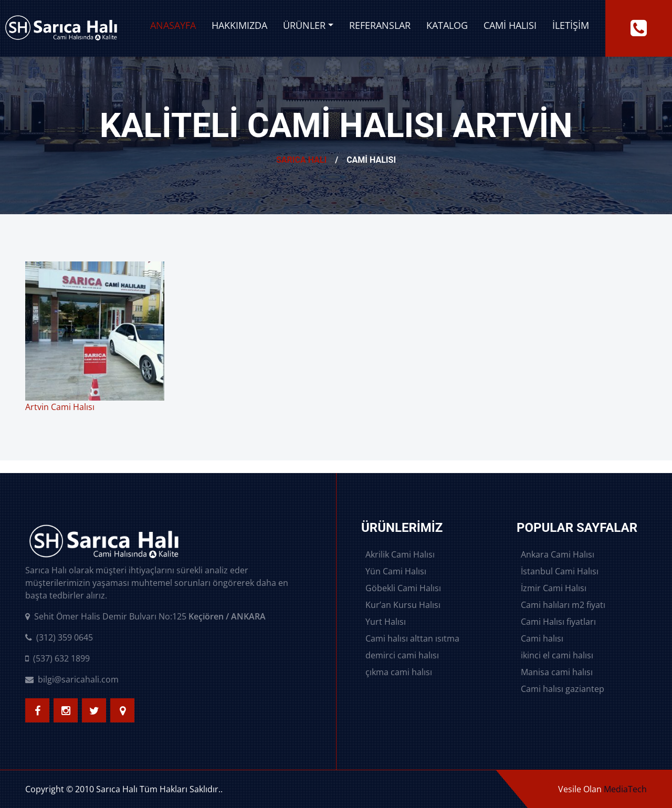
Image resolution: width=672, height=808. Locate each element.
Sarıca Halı (301, 160)
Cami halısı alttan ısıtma (412, 638)
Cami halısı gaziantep (563, 689)
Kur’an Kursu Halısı (403, 605)
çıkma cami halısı (399, 672)
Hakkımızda (239, 25)
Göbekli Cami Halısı (403, 588)
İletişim (571, 25)
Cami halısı (542, 638)
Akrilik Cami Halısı (400, 554)
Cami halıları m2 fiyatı (563, 605)
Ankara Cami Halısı (558, 554)
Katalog (447, 25)
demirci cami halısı (402, 655)
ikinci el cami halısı (557, 655)
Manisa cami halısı (557, 672)
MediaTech (625, 789)
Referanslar (380, 25)
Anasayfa (173, 25)
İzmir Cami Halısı (554, 588)
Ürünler (304, 25)
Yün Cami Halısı (396, 571)
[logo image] (61, 28)
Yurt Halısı (386, 622)
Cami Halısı (510, 25)
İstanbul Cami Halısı (560, 571)
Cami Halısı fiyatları (558, 622)
